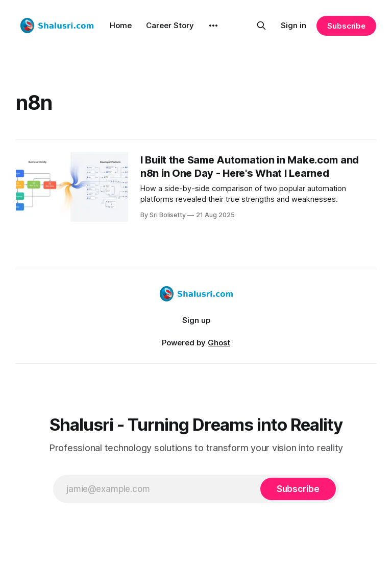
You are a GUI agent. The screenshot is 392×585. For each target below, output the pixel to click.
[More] (213, 26)
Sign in (293, 25)
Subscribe (346, 26)
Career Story (170, 25)
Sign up (196, 320)
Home (121, 25)
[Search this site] (261, 26)
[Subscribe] (298, 489)
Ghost (219, 343)
